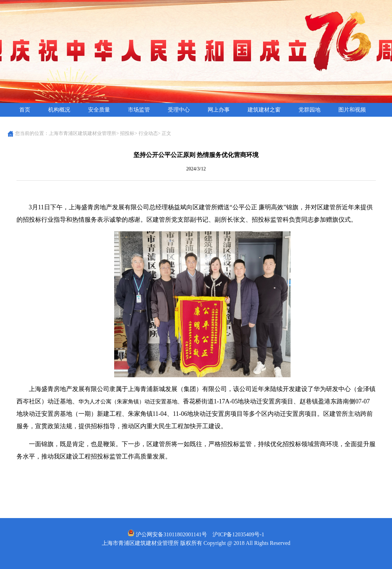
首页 (25, 110)
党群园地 (309, 110)
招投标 (127, 133)
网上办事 (219, 110)
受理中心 (179, 110)
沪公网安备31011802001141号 (167, 534)
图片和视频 (352, 110)
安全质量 (99, 110)
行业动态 (148, 133)
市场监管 (139, 110)
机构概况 (59, 110)
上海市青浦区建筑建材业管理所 (83, 133)
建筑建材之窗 (264, 110)
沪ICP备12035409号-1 (238, 534)
